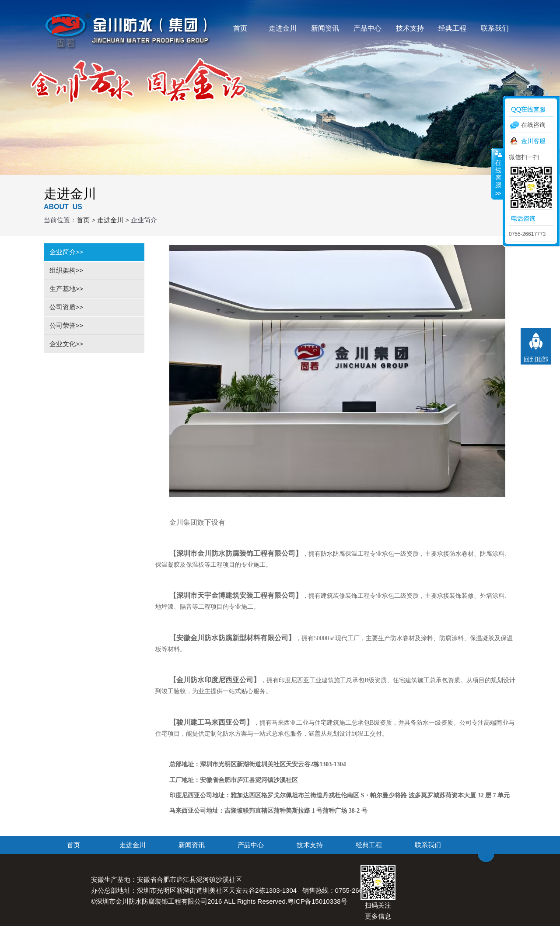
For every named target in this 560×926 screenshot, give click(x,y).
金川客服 (533, 141)
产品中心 (367, 28)
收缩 (497, 174)
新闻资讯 (325, 28)
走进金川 (283, 28)
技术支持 (410, 28)
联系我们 (495, 28)
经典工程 (452, 28)
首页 (240, 28)
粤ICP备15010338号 (317, 901)
